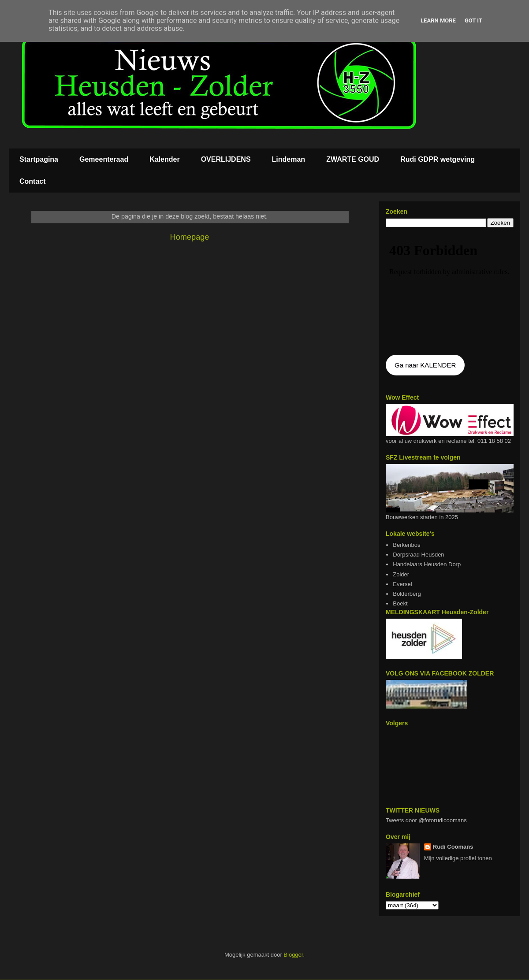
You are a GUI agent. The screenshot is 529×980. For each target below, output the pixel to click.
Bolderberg (407, 594)
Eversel (402, 584)
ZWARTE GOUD (353, 159)
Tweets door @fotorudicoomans (426, 820)
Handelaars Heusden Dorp (427, 564)
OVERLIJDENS (226, 159)
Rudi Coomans (453, 847)
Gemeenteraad (104, 159)
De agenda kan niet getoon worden (450, 292)
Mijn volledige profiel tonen (458, 858)
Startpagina (39, 159)
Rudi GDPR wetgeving (438, 159)
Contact (33, 181)
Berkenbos (406, 545)
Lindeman (289, 159)
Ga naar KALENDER (425, 365)
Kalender (164, 159)
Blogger (293, 955)
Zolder (401, 574)
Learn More (438, 20)
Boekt (400, 603)
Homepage (190, 237)
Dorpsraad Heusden (418, 555)
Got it (473, 20)
